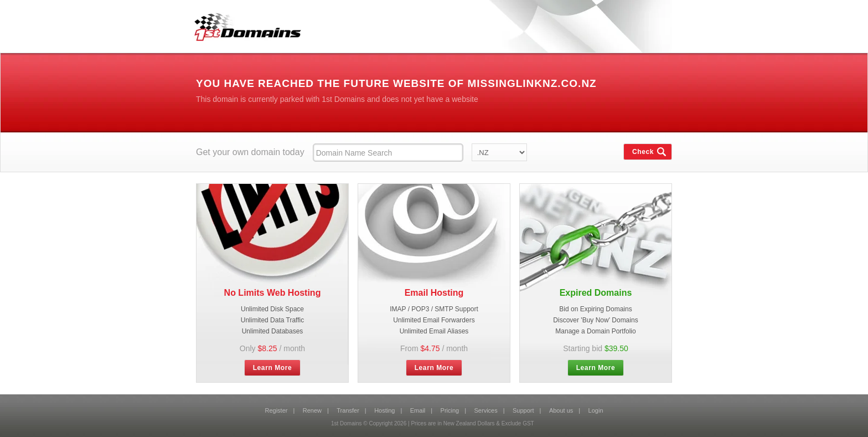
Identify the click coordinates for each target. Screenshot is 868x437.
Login (596, 410)
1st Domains (243, 24)
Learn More (273, 368)
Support (523, 410)
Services (486, 410)
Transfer (348, 410)
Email (418, 410)
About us (561, 410)
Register (276, 410)
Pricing (450, 410)
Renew (312, 410)
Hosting (384, 410)
